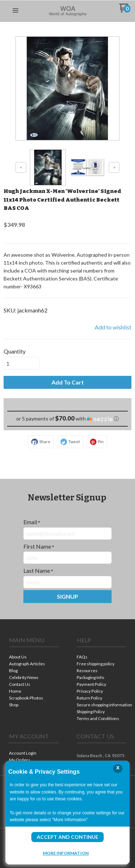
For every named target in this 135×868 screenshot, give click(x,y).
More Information (66, 853)
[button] (15, 11)
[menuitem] (34, 658)
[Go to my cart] (125, 11)
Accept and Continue (67, 837)
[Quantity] (22, 363)
